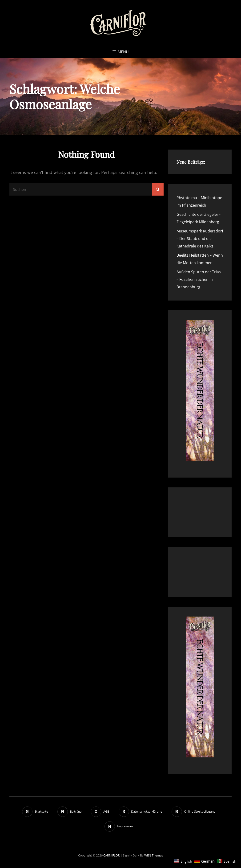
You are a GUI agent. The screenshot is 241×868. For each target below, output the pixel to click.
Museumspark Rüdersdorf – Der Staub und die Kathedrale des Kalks (200, 239)
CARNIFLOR (112, 855)
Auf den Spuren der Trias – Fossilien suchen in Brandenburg (199, 279)
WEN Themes (154, 855)
